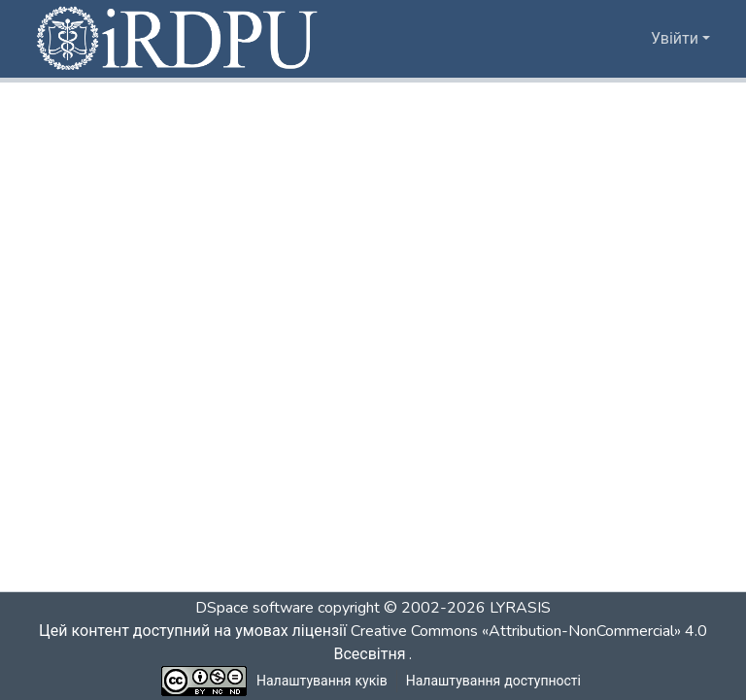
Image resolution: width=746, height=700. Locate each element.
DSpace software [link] (254, 608)
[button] (179, 39)
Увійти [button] (677, 39)
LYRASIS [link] (520, 608)
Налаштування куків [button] (322, 681)
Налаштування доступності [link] (493, 681)
